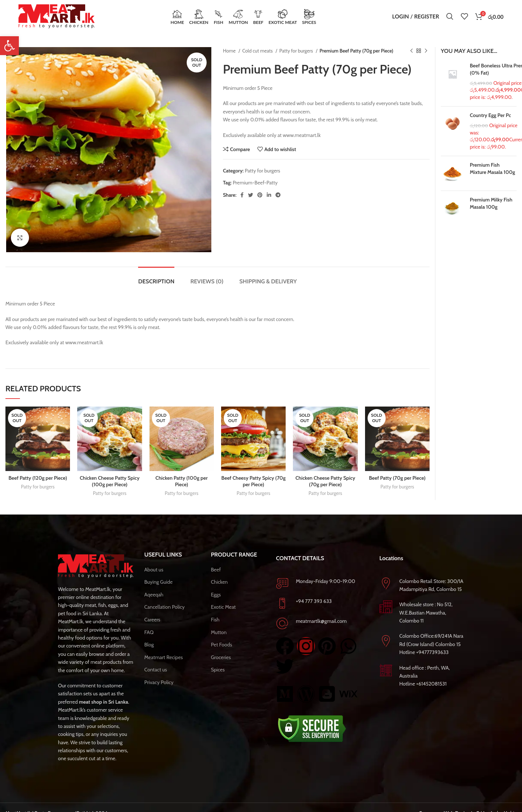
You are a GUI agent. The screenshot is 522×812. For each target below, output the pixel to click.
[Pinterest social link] (260, 195)
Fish (215, 620)
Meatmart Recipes (163, 657)
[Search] (450, 16)
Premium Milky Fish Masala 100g (491, 203)
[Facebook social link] (242, 195)
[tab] (156, 278)
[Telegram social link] (278, 195)
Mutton (219, 632)
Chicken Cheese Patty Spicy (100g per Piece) (110, 481)
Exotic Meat (223, 607)
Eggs (216, 595)
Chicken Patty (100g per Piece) (182, 481)
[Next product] (426, 51)
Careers (152, 620)
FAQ (149, 632)
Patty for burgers (297, 51)
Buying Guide (158, 582)
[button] (9, 46)
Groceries (221, 657)
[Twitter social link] (250, 195)
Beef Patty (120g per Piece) (38, 478)
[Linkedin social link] (269, 195)
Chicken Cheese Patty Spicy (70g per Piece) (325, 481)
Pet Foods (222, 645)
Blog (149, 645)
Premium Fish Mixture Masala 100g (492, 168)
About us (154, 570)
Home (230, 51)
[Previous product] (411, 51)
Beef (216, 570)
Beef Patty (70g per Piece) (397, 478)
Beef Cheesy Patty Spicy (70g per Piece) (254, 481)
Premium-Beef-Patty (255, 183)
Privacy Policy (159, 682)
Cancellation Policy (164, 607)
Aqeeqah (154, 595)
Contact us (156, 670)
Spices (218, 670)
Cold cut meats (258, 51)
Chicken (219, 582)
